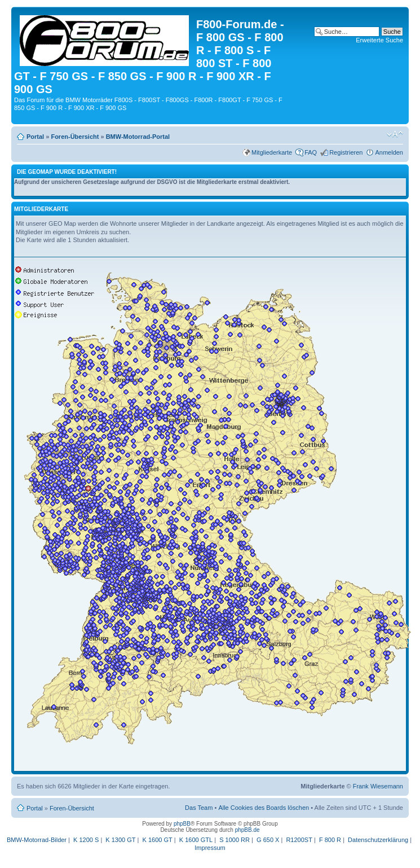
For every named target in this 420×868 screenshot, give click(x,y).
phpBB (182, 824)
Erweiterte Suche (379, 40)
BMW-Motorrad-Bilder (37, 840)
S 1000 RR (235, 840)
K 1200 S (86, 840)
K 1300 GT (120, 840)
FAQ (311, 152)
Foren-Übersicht (75, 137)
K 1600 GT (158, 840)
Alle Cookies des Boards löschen (264, 808)
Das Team (199, 808)
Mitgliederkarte (272, 152)
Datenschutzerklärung (378, 840)
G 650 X (268, 840)
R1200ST (299, 840)
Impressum (210, 848)
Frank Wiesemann (378, 786)
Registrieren (346, 152)
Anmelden (389, 152)
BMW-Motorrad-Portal (138, 137)
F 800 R (330, 840)
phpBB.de (247, 830)
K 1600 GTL (196, 840)
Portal (35, 137)
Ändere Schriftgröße (395, 134)
